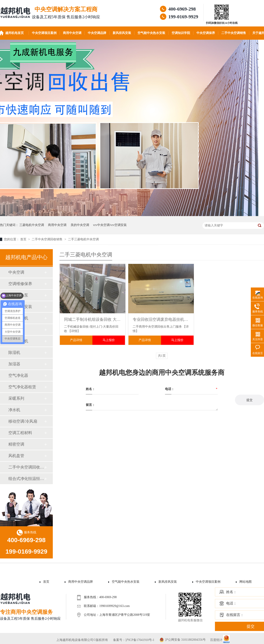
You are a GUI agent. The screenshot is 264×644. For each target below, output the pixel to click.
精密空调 (16, 444)
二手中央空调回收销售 (48, 239)
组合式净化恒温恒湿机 (26, 479)
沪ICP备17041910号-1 (140, 640)
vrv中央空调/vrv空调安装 (110, 225)
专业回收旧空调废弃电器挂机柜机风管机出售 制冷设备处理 (161, 319)
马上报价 (109, 340)
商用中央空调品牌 (81, 582)
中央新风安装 (20, 307)
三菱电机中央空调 (32, 225)
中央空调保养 (206, 33)
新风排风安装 (122, 33)
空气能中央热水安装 (151, 33)
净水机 (14, 410)
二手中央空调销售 (234, 33)
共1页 (162, 356)
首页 (24, 239)
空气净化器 (18, 375)
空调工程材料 (20, 433)
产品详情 (76, 340)
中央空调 (16, 272)
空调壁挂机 (18, 318)
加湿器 (14, 364)
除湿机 (14, 353)
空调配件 (16, 330)
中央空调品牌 (97, 33)
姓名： (231, 592)
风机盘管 (16, 456)
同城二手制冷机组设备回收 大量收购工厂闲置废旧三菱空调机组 (93, 319)
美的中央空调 (80, 225)
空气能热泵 (18, 295)
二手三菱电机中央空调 (83, 239)
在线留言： (235, 615)
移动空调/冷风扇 (23, 421)
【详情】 (74, 331)
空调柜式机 (18, 341)
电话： (231, 603)
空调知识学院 (181, 33)
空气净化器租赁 (22, 387)
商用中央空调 (72, 33)
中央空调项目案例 (44, 33)
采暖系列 (16, 398)
